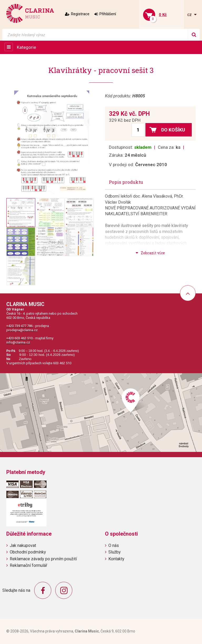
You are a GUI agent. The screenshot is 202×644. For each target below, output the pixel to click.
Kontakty (116, 559)
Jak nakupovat (23, 545)
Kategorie (26, 47)
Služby (115, 552)
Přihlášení (108, 14)
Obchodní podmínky (28, 552)
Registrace (80, 14)
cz (190, 15)
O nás (114, 545)
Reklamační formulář (28, 565)
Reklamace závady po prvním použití (43, 559)
